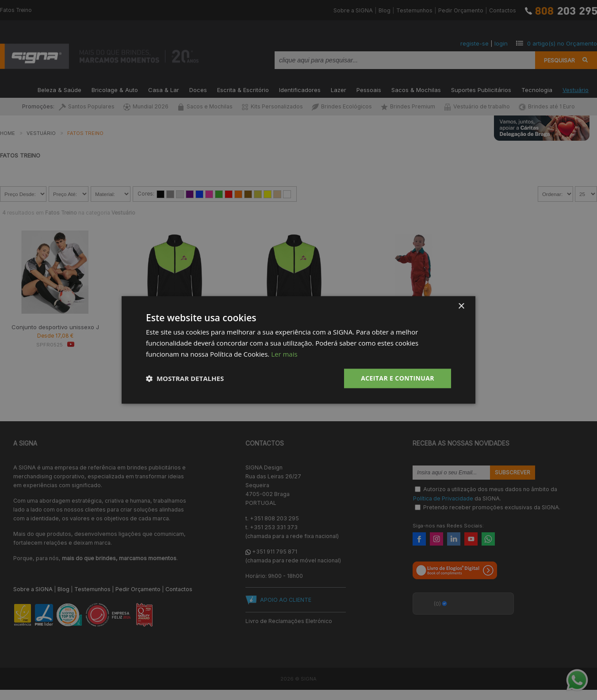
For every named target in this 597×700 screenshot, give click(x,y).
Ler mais (284, 354)
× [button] (461, 306)
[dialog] (298, 350)
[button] (185, 378)
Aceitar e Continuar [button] (398, 378)
